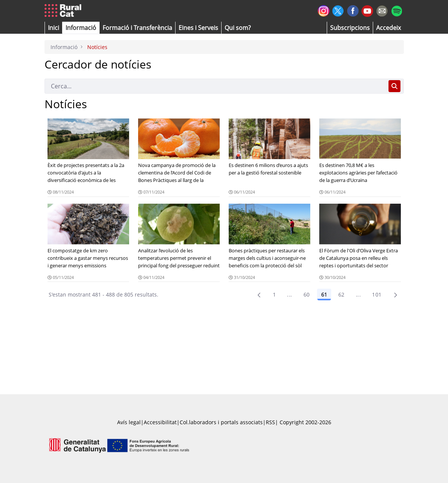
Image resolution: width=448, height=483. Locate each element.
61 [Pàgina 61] (324, 294)
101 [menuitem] (377, 294)
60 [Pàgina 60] (307, 294)
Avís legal (129, 422)
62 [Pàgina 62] (342, 294)
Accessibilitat (160, 422)
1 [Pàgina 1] (274, 294)
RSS (270, 422)
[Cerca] (215, 86)
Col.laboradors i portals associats (221, 422)
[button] (54, 28)
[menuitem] (137, 28)
